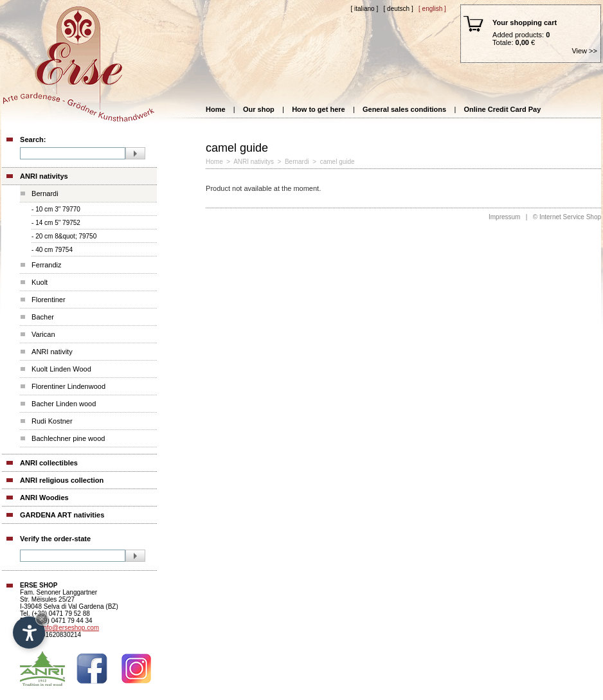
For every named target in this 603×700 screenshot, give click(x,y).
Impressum (504, 217)
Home (216, 109)
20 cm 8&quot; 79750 (66, 236)
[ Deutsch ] (399, 9)
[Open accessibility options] (29, 633)
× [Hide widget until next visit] (42, 619)
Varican (43, 334)
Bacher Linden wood (64, 404)
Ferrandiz (46, 265)
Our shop (259, 109)
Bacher (43, 317)
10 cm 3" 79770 (58, 209)
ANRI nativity (52, 352)
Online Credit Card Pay (503, 109)
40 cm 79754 (54, 250)
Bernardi (45, 193)
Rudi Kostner (52, 421)
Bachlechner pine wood (68, 438)
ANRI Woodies (44, 498)
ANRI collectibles (49, 463)
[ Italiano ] (364, 9)
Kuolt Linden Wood (61, 369)
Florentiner (49, 300)
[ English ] (432, 9)
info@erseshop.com (70, 628)
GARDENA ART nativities (62, 515)
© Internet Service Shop (567, 217)
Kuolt (40, 282)
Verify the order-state (55, 539)
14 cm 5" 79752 (58, 223)
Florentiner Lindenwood (68, 386)
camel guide (337, 162)
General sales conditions (404, 109)
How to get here (319, 109)
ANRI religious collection (62, 480)
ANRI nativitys (44, 176)
